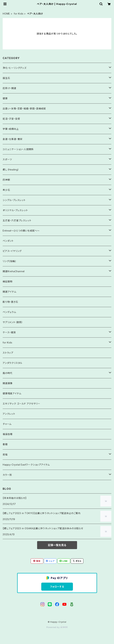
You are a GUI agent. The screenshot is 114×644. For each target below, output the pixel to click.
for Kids (19, 14)
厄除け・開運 (9, 88)
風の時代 (7, 373)
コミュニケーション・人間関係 (18, 149)
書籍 (5, 444)
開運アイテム (9, 292)
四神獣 (6, 180)
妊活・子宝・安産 (11, 119)
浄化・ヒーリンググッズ (15, 68)
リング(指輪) (9, 261)
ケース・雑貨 (9, 332)
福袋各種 (8, 434)
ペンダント (8, 241)
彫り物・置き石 (10, 302)
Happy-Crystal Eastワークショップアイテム (26, 465)
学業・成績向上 (11, 129)
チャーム (7, 424)
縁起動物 (8, 281)
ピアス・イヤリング (12, 251)
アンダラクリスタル (12, 363)
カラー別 (7, 475)
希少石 (6, 190)
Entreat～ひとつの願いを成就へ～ (21, 231)
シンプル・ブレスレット (14, 200)
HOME (6, 14)
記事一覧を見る (57, 545)
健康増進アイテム (12, 393)
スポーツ (7, 159)
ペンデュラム (9, 312)
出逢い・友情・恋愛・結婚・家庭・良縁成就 (24, 109)
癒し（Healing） (11, 170)
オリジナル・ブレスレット (15, 210)
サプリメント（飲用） (13, 322)
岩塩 (5, 454)
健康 (5, 98)
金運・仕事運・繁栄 (13, 139)
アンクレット (9, 414)
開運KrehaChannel (15, 271)
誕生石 (6, 78)
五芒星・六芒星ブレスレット (17, 220)
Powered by (57, 627)
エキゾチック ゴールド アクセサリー (21, 404)
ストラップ (8, 353)
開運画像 (8, 383)
